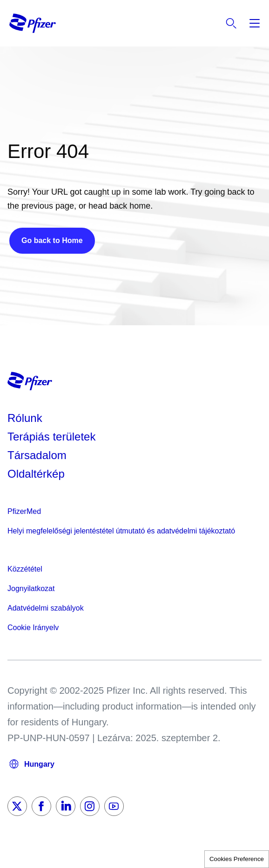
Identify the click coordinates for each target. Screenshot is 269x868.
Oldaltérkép (36, 474)
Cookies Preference (237, 859)
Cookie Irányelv (33, 628)
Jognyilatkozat (31, 589)
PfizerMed (24, 511)
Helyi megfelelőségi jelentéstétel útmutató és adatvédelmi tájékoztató (121, 531)
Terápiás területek (51, 437)
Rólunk (25, 418)
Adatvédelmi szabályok (46, 608)
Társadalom (37, 455)
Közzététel (25, 569)
